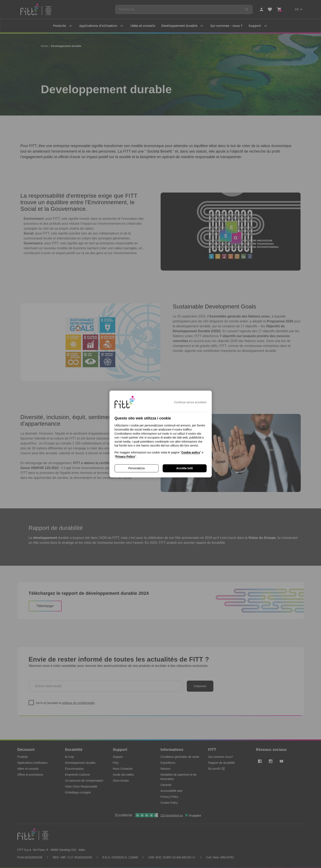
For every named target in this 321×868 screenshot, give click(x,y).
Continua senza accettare (190, 402)
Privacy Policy (125, 457)
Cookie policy (191, 452)
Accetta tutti (185, 468)
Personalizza (136, 468)
